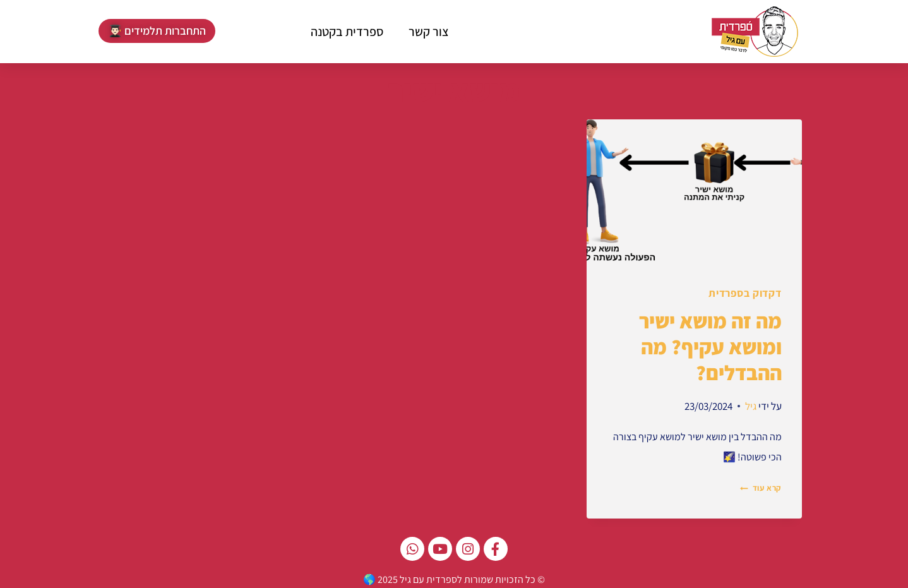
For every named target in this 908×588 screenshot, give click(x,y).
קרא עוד (761, 486)
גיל (751, 404)
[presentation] (694, 191)
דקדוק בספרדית (745, 293)
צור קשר (429, 32)
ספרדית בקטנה (347, 32)
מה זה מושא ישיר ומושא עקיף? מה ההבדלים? (710, 345)
